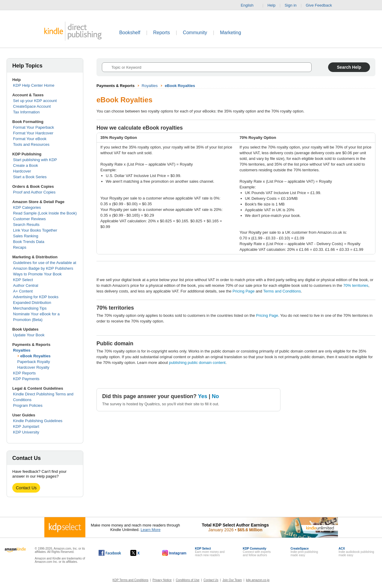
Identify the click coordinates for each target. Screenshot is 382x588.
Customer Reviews (30, 219)
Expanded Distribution (32, 303)
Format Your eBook (30, 139)
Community (195, 33)
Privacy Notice (162, 580)
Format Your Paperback (34, 127)
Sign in (291, 5)
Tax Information (27, 112)
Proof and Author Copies (34, 192)
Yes (203, 396)
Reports (161, 33)
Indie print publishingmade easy (304, 552)
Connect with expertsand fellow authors (257, 552)
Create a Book (26, 165)
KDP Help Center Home (34, 85)
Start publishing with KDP (35, 160)
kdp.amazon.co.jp (258, 580)
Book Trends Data (29, 242)
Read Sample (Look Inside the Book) (45, 213)
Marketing (230, 33)
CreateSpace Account (32, 106)
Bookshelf (130, 33)
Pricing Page (244, 291)
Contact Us (26, 488)
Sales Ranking (26, 236)
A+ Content (23, 291)
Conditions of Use (188, 580)
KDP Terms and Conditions (131, 580)
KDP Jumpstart (26, 426)
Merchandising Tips (30, 308)
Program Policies (28, 405)
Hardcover (22, 171)
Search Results (26, 225)
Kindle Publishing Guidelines (38, 421)
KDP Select (23, 280)
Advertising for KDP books (36, 297)
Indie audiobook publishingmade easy (356, 552)
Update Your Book (29, 335)
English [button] (249, 5)
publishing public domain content (197, 363)
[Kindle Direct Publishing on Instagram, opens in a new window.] (174, 553)
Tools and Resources (31, 144)
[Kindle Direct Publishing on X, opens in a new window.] (141, 553)
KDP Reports (25, 373)
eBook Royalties (36, 356)
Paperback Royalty (34, 362)
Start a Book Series (30, 177)
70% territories (356, 285)
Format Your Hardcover (33, 133)
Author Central (26, 285)
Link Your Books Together (35, 230)
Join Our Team (232, 580)
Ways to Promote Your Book (37, 274)
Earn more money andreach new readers (210, 552)
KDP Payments (26, 379)
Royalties (22, 350)
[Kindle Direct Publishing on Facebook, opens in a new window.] (110, 553)
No (215, 396)
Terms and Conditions (282, 291)
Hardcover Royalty (33, 367)
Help (272, 5)
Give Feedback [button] (322, 5)
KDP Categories (27, 207)
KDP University (26, 432)
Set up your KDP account (35, 101)
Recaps (20, 247)
